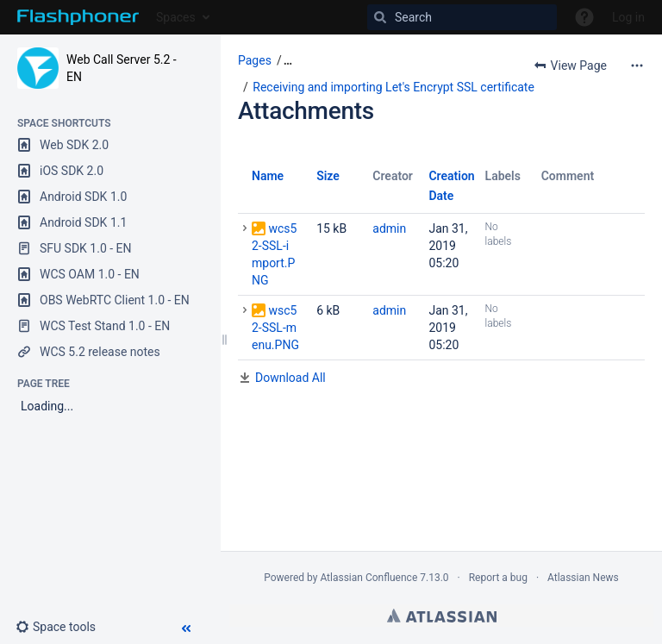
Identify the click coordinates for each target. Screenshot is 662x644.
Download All (290, 378)
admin (389, 228)
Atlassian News (583, 578)
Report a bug (498, 578)
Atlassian (442, 616)
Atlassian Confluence (368, 578)
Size (328, 176)
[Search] (462, 17)
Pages (255, 60)
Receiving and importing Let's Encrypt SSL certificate (393, 87)
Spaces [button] (176, 17)
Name (268, 176)
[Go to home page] (78, 17)
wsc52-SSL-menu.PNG (275, 328)
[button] (62, 627)
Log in (628, 17)
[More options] (637, 66)
